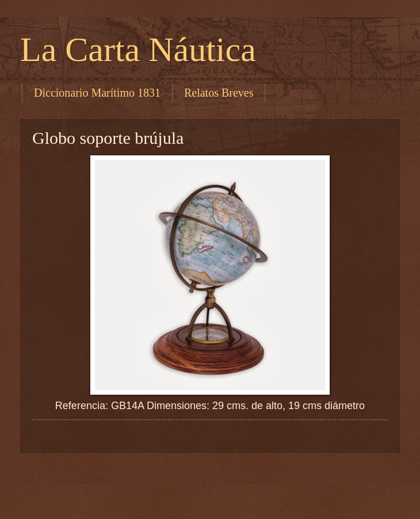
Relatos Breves (219, 93)
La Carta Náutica (138, 49)
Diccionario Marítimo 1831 (97, 93)
